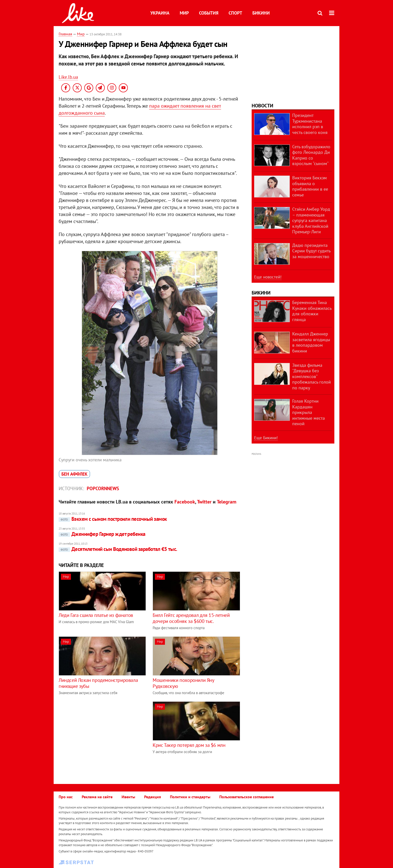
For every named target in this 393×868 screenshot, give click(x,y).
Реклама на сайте (97, 797)
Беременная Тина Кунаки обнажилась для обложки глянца (312, 311)
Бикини (261, 13)
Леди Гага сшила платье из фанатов (96, 615)
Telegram (227, 502)
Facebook (185, 502)
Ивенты (128, 797)
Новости (262, 106)
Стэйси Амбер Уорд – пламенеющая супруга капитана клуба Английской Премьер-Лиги (311, 220)
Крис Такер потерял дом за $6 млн (189, 745)
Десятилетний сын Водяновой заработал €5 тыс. (118, 549)
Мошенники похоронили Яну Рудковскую (183, 683)
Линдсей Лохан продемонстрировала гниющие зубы (98, 683)
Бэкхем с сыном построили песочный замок (113, 519)
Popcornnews (103, 488)
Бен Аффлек (74, 474)
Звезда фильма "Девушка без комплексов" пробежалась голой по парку (312, 376)
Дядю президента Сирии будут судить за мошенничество (311, 251)
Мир (184, 13)
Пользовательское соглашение (247, 797)
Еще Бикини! (266, 438)
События (209, 13)
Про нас (66, 797)
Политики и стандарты (190, 797)
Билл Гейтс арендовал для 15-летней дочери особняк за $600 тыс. (191, 618)
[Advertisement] (101, 737)
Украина (160, 13)
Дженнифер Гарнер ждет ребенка (102, 534)
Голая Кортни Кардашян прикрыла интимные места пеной (309, 412)
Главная (65, 34)
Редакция (153, 797)
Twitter (204, 502)
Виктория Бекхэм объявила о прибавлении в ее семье (310, 186)
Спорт (235, 13)
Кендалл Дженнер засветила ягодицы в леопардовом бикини (311, 342)
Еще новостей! (268, 277)
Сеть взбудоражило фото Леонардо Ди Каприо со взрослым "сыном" (311, 155)
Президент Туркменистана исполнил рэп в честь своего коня (310, 124)
